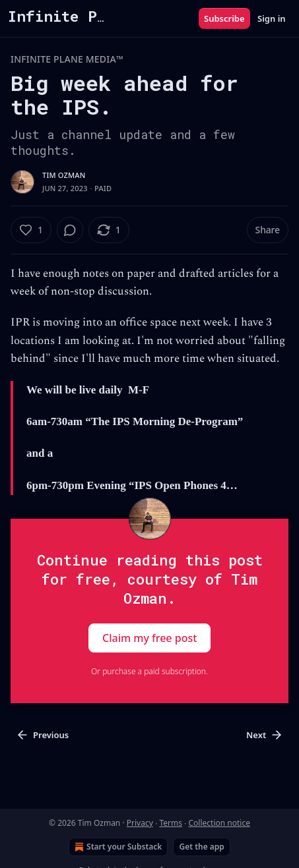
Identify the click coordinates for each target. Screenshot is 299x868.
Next (265, 735)
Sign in (272, 18)
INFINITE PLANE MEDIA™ (67, 59)
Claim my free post (149, 637)
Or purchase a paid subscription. (149, 671)
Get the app (201, 847)
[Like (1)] (31, 230)
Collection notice (219, 823)
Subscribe (224, 18)
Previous (42, 735)
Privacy (140, 823)
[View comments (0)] (70, 230)
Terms (171, 823)
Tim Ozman (64, 175)
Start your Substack (117, 847)
